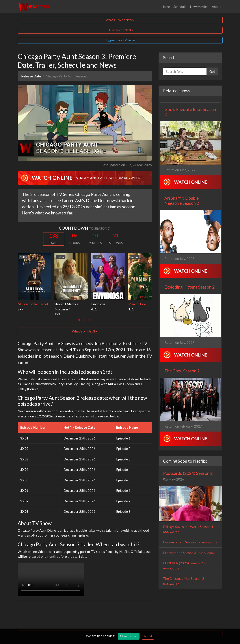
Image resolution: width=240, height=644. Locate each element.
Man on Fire (137, 304)
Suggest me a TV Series (120, 40)
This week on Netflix (120, 30)
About (216, 7)
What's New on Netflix (120, 20)
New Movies (199, 7)
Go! (212, 71)
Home (166, 7)
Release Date (31, 76)
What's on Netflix (85, 331)
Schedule (180, 7)
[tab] (79, 320)
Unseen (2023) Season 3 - (190, 542)
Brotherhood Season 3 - (189, 553)
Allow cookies (129, 636)
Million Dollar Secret (33, 304)
